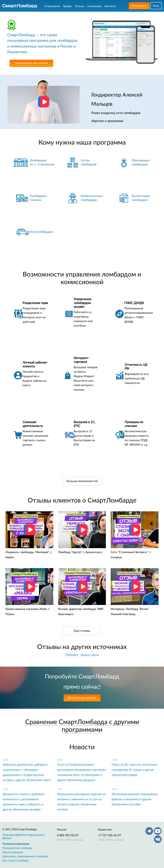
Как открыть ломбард (15, 860)
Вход (156, 6)
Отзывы (80, 6)
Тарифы (67, 6)
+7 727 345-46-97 (110, 836)
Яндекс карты (90, 655)
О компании (94, 6)
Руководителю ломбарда (17, 848)
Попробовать (139, 6)
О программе (52, 6)
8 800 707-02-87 (68, 836)
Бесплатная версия (82, 698)
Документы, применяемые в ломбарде (25, 856)
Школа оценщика (13, 852)
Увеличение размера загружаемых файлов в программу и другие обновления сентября (135, 799)
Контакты (110, 6)
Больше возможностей (82, 481)
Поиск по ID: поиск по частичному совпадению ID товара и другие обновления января (134, 770)
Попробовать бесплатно (31, 63)
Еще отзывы (82, 631)
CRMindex (72, 655)
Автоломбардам (41, 232)
